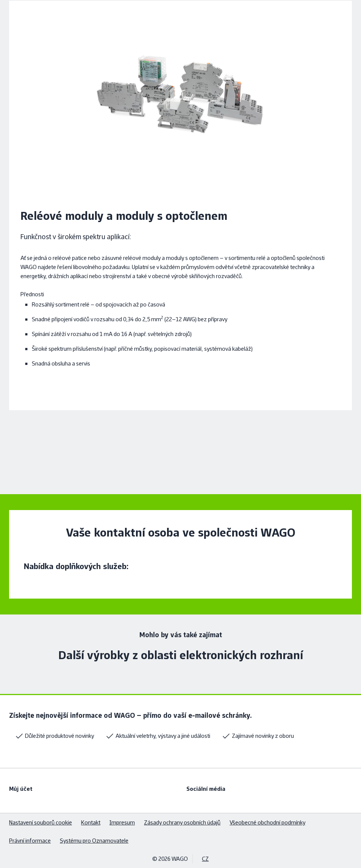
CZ (205, 859)
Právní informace (30, 841)
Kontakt (91, 822)
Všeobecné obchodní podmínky (267, 822)
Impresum (122, 822)
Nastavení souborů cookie (41, 822)
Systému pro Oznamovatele (94, 841)
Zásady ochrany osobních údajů (182, 822)
